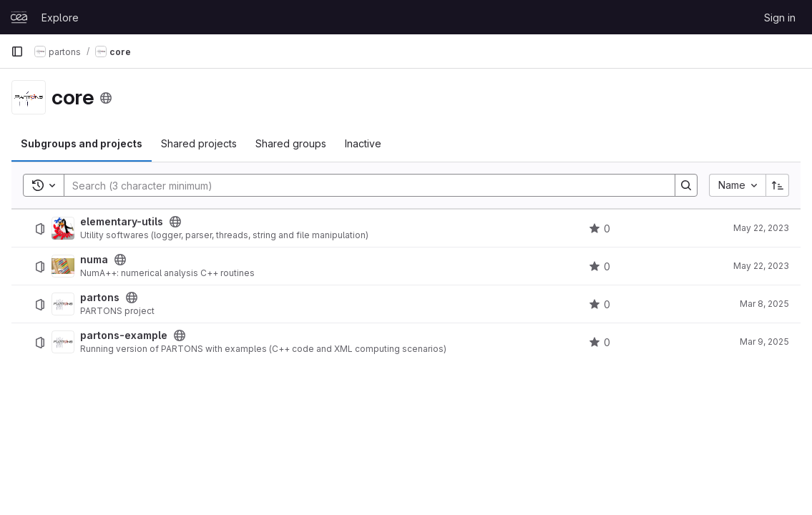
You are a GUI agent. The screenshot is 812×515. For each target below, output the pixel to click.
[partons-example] (63, 342)
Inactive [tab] (363, 143)
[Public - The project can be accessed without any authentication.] (175, 222)
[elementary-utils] (63, 228)
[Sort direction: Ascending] (778, 185)
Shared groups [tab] (291, 143)
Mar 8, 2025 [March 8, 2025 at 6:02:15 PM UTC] (764, 304)
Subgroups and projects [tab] (82, 143)
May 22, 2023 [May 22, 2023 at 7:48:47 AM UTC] (761, 266)
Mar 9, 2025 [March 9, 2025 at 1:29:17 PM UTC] (764, 342)
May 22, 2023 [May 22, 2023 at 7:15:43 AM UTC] (761, 228)
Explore (60, 18)
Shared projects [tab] (199, 143)
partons (100, 298)
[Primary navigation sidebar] (17, 51)
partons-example (124, 335)
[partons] (63, 304)
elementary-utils (122, 222)
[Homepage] (19, 17)
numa (94, 260)
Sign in (780, 18)
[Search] (362, 185)
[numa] (63, 266)
